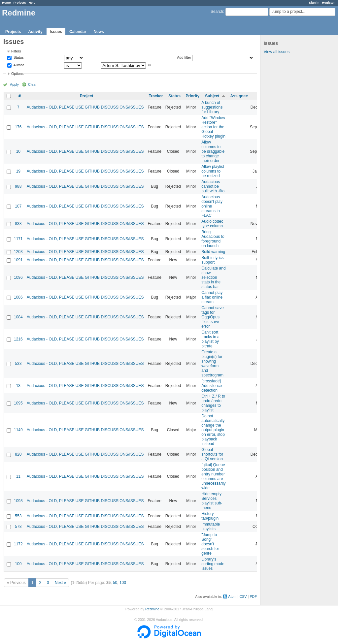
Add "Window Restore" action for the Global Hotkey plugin (213, 127)
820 (18, 454)
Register (328, 2)
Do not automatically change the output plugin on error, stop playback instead (213, 430)
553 (18, 516)
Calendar (78, 32)
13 (18, 386)
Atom (232, 596)
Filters (16, 51)
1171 (18, 239)
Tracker (156, 96)
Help (32, 2)
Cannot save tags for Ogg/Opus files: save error (212, 317)
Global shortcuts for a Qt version (212, 454)
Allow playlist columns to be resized (213, 171)
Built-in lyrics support (212, 260)
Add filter (184, 57)
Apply (14, 84)
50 (115, 583)
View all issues (277, 52)
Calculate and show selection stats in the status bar (213, 277)
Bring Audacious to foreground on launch (213, 239)
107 (18, 206)
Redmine (152, 609)
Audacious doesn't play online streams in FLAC (212, 206)
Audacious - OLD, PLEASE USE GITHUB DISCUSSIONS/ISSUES (85, 107)
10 (18, 151)
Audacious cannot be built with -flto (213, 186)
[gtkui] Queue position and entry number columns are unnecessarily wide (213, 476)
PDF (253, 596)
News (99, 32)
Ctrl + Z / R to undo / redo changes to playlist (213, 403)
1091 (18, 260)
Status (18, 58)
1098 (18, 501)
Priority (192, 96)
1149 (18, 430)
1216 (18, 339)
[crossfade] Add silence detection (212, 386)
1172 (18, 544)
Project (87, 96)
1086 (18, 297)
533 (18, 364)
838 (18, 224)
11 (18, 476)
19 (18, 171)
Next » (61, 583)
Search (217, 12)
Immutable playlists (211, 527)
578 (18, 527)
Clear (32, 84)
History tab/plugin (210, 516)
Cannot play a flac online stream (212, 297)
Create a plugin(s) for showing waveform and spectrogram (212, 364)
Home (6, 2)
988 (18, 186)
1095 (18, 403)
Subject (212, 96)
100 (18, 564)
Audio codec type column (212, 224)
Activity (35, 32)
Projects (20, 2)
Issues (56, 32)
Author (18, 65)
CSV (243, 596)
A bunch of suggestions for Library (212, 107)
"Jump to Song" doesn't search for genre (210, 544)
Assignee (239, 96)
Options (17, 74)
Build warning (213, 252)
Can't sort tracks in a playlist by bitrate (210, 339)
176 (18, 127)
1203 (18, 252)
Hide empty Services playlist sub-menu (212, 501)
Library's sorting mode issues (213, 564)
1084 (18, 317)
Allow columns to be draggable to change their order (213, 151)
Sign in (314, 2)
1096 (18, 277)
